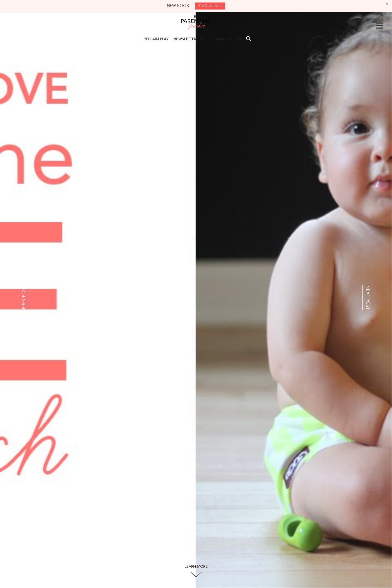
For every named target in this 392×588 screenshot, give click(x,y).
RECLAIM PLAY (156, 39)
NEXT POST (367, 298)
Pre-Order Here (210, 6)
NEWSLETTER (185, 39)
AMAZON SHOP (230, 39)
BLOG (206, 39)
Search (248, 39)
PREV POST (24, 298)
